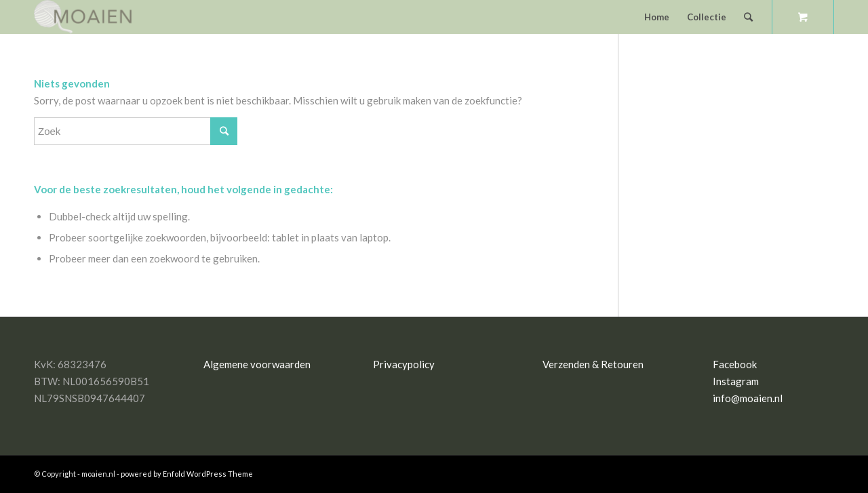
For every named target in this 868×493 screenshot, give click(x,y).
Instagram (736, 381)
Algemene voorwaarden (257, 364)
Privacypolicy (404, 364)
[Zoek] (748, 17)
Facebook (735, 364)
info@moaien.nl (748, 398)
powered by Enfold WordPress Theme (187, 474)
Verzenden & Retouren (593, 364)
